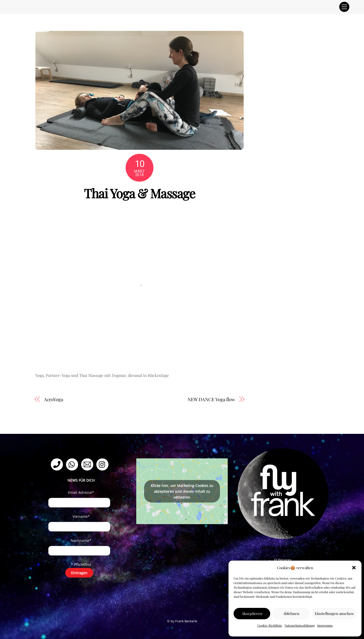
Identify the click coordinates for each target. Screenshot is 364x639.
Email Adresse (81, 492)
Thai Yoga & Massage (139, 193)
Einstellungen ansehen (334, 613)
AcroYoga (54, 399)
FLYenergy (283, 560)
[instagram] (103, 464)
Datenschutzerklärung (300, 625)
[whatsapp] (73, 464)
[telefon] (58, 464)
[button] (354, 568)
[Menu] (344, 7)
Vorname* (81, 516)
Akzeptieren (252, 613)
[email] (88, 464)
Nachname (81, 540)
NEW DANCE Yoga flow (211, 399)
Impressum (325, 625)
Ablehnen (291, 613)
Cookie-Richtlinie (270, 625)
